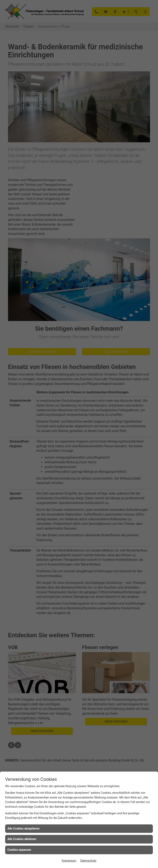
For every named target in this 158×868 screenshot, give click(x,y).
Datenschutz (88, 861)
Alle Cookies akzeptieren (23, 829)
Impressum (69, 861)
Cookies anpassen (19, 850)
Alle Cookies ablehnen (22, 839)
